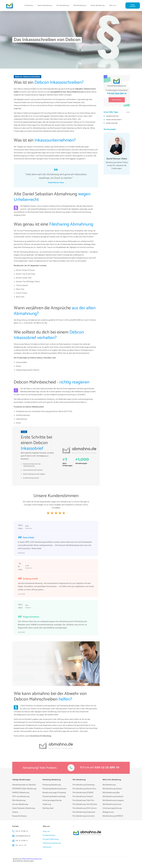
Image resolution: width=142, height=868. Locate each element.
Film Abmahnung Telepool (83, 796)
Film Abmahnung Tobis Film (83, 800)
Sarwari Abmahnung (20, 804)
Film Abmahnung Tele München (85, 804)
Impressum (47, 847)
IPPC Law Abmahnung (21, 796)
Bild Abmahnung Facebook (113, 796)
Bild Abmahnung (109, 785)
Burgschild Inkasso (20, 816)
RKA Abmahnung (19, 800)
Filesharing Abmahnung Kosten (55, 789)
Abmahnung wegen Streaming (54, 793)
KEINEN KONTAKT (113, 116)
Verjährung (47, 804)
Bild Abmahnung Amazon (112, 789)
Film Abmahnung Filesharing (84, 785)
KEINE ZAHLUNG (112, 123)
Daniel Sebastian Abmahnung (24, 808)
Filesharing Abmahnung (52, 785)
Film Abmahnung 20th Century (85, 808)
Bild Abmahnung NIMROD (113, 816)
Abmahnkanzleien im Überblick (24, 785)
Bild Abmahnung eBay (111, 793)
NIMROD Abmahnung (21, 793)
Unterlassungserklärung (52, 800)
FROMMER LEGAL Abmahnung (24, 789)
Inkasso (15, 812)
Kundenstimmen (49, 835)
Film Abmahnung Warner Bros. (84, 789)
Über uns (46, 831)
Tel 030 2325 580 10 (117, 94)
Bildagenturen (108, 812)
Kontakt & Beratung (51, 839)
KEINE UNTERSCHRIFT (114, 120)
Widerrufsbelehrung (28, 859)
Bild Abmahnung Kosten (112, 804)
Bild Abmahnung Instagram (113, 800)
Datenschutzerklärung (52, 843)
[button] (133, 6)
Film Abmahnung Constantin (84, 816)
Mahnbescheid (48, 808)
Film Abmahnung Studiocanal (84, 812)
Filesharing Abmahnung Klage (54, 796)
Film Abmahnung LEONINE (83, 793)
